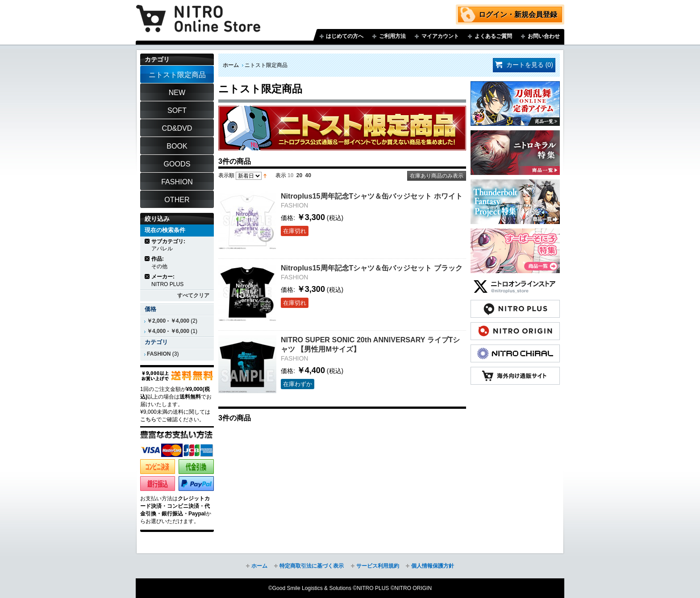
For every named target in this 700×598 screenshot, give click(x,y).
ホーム (231, 65)
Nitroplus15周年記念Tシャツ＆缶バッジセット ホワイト (372, 196)
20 (299, 175)
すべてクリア (193, 295)
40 (308, 175)
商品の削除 (148, 241)
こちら (148, 419)
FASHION (159, 354)
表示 (281, 175)
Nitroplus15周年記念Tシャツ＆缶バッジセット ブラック (372, 268)
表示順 (226, 175)
